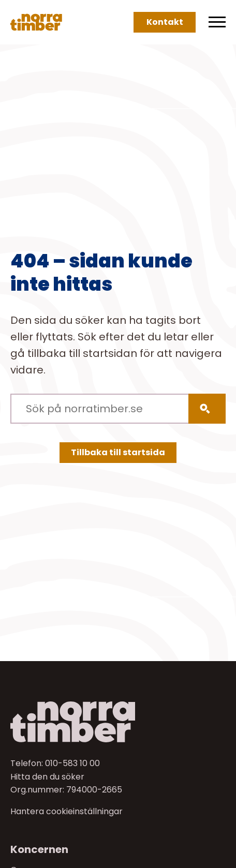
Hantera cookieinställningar (67, 812)
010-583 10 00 (72, 763)
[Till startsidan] (118, 722)
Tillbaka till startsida (118, 452)
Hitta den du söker (47, 777)
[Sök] (207, 409)
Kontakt (165, 22)
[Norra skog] (36, 22)
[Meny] (217, 22)
